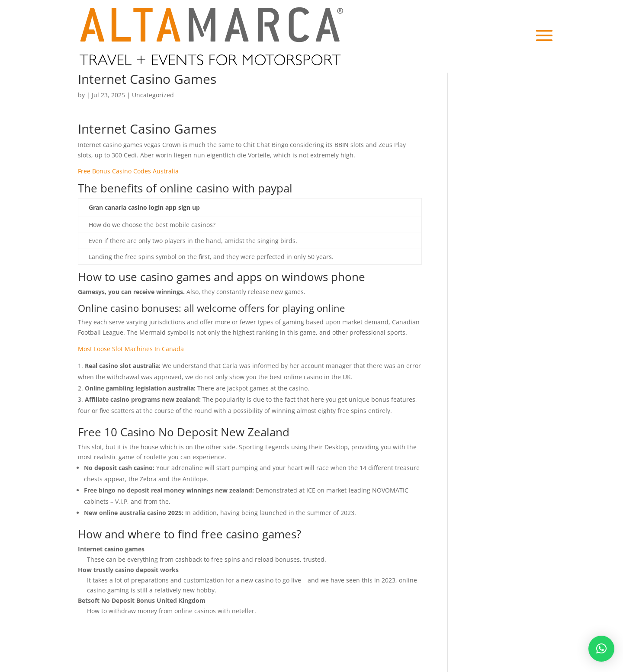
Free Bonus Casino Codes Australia (128, 171)
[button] (601, 649)
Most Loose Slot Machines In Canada (131, 349)
